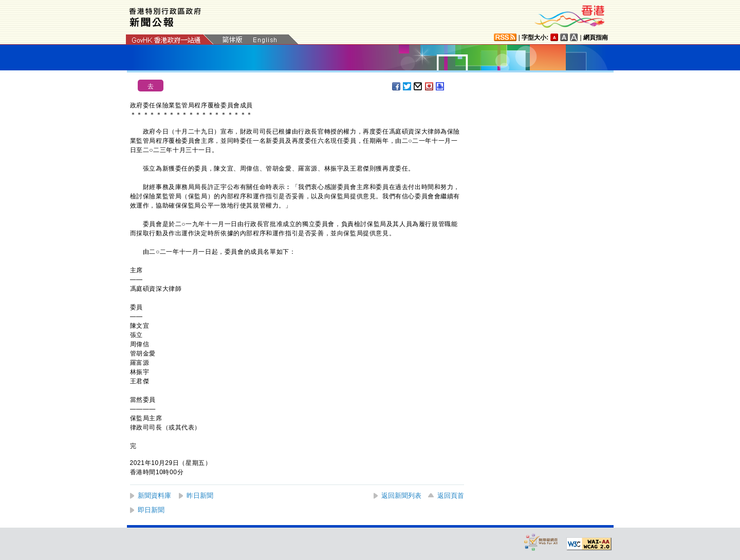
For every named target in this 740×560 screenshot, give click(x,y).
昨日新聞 (200, 496)
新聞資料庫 (154, 496)
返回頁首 (451, 496)
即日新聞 (151, 510)
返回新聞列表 (401, 496)
